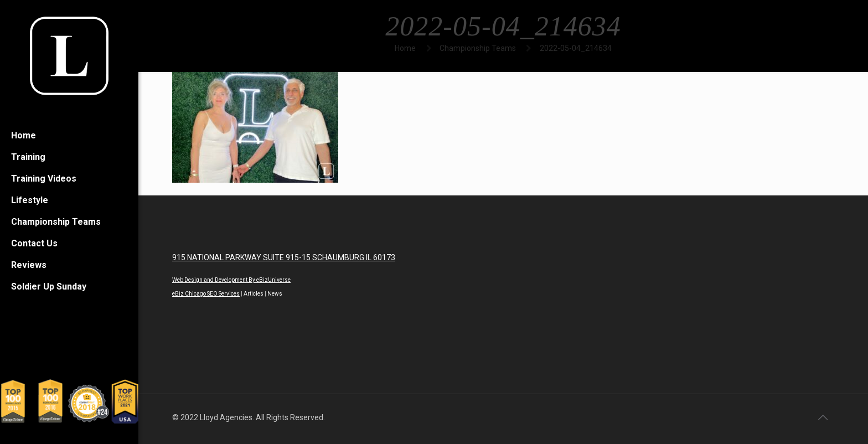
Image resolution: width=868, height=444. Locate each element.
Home (405, 48)
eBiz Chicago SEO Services (206, 294)
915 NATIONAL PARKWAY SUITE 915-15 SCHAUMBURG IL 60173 (284, 257)
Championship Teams (478, 48)
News (275, 294)
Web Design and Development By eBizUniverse (231, 280)
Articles (254, 294)
